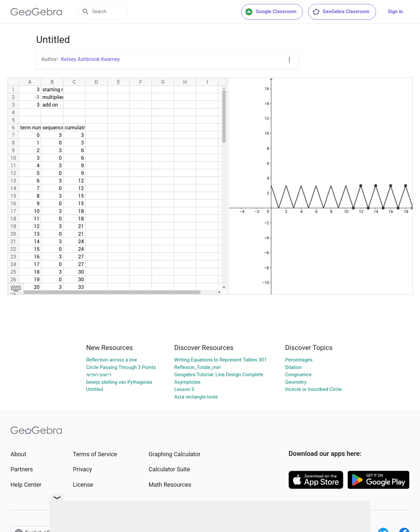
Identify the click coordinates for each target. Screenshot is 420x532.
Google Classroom (271, 12)
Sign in (395, 11)
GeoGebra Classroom (341, 12)
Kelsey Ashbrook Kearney (91, 59)
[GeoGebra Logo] (36, 12)
